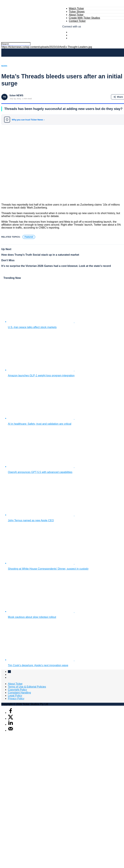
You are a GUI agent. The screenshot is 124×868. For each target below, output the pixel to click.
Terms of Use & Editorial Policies (27, 687)
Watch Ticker (76, 8)
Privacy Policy (16, 699)
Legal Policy (15, 696)
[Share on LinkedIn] (11, 724)
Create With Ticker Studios (84, 18)
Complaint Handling (19, 693)
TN (4, 97)
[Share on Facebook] (11, 713)
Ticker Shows (77, 12)
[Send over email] (11, 730)
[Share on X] (11, 719)
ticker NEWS (16, 95)
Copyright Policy (17, 690)
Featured (29, 237)
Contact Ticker (77, 21)
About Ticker (76, 15)
